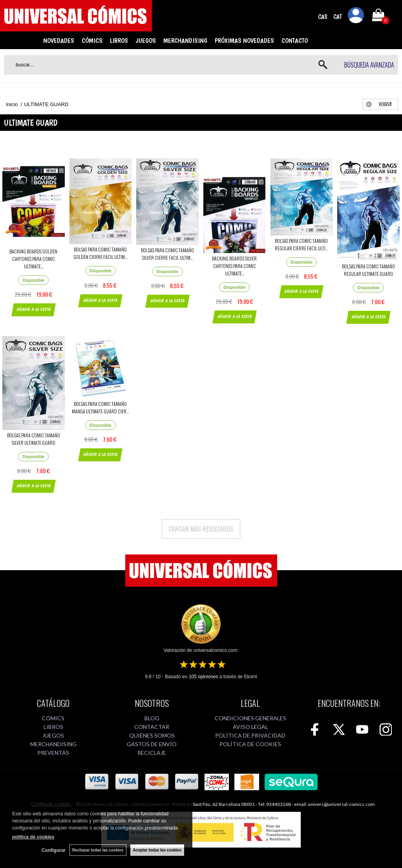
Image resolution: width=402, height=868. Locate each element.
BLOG (152, 718)
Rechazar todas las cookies (98, 850)
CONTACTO (295, 40)
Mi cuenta (356, 17)
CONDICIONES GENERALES (250, 718)
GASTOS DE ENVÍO (152, 744)
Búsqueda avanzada (369, 65)
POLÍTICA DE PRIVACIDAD (250, 735)
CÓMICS (92, 40)
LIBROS (119, 40)
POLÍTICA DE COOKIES (250, 744)
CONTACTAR (152, 727)
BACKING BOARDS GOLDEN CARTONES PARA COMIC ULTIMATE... (33, 259)
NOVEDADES (59, 40)
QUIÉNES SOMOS (152, 735)
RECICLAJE (152, 753)
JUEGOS (146, 40)
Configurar (54, 850)
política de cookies (33, 837)
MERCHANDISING (185, 40)
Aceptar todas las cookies (157, 850)
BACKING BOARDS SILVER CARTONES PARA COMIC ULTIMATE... (234, 266)
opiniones (204, 677)
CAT (338, 17)
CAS (323, 17)
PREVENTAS (53, 753)
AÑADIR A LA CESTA (34, 309)
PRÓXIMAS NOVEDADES (244, 40)
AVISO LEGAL (250, 727)
